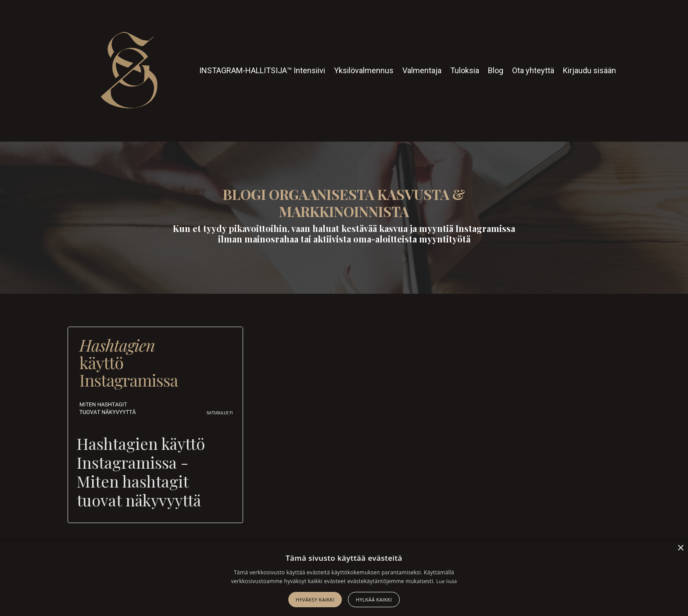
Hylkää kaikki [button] (374, 600)
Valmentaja (422, 70)
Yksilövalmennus (364, 70)
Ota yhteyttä (533, 70)
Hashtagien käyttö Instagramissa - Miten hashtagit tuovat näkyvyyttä (141, 472)
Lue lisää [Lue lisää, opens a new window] (446, 581)
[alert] (344, 578)
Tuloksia (465, 70)
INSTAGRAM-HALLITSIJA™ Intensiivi (262, 70)
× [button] (680, 548)
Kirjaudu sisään (589, 70)
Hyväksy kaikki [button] (315, 600)
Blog (496, 70)
